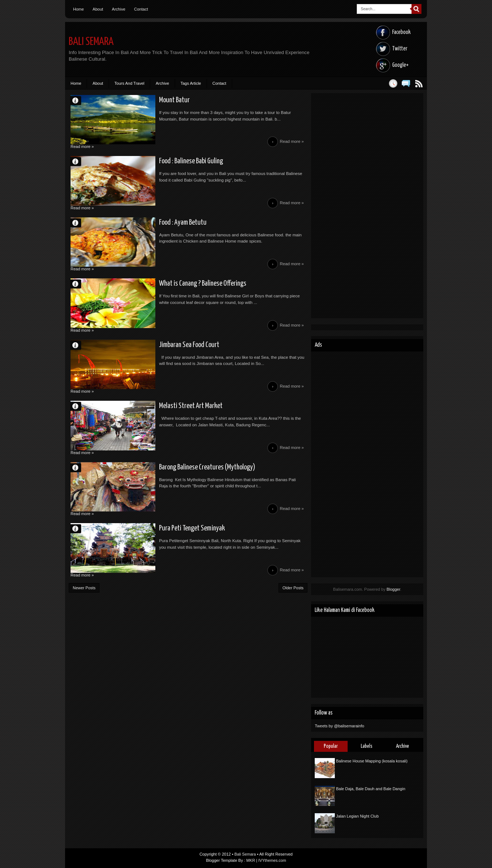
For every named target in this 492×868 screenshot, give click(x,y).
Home (78, 9)
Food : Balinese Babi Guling (174, 164)
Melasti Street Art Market (174, 419)
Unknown (79, 101)
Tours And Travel (129, 83)
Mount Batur (156, 101)
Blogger (393, 589)
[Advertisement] (367, 206)
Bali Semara (92, 42)
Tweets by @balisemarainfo (339, 726)
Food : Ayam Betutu (165, 228)
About (98, 9)
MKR (250, 860)
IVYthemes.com (272, 860)
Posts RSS (419, 83)
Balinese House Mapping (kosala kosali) (372, 761)
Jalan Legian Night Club (357, 816)
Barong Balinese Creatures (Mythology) (191, 482)
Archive (119, 9)
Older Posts (293, 607)
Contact (141, 9)
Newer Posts (84, 607)
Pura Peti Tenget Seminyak (175, 546)
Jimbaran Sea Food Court (172, 355)
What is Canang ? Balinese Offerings (186, 292)
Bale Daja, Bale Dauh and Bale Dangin (371, 789)
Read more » (291, 144)
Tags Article (191, 83)
